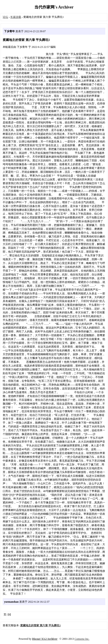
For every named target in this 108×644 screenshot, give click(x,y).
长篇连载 (16, 17)
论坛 (5, 17)
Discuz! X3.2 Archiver (45, 639)
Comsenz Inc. (82, 639)
